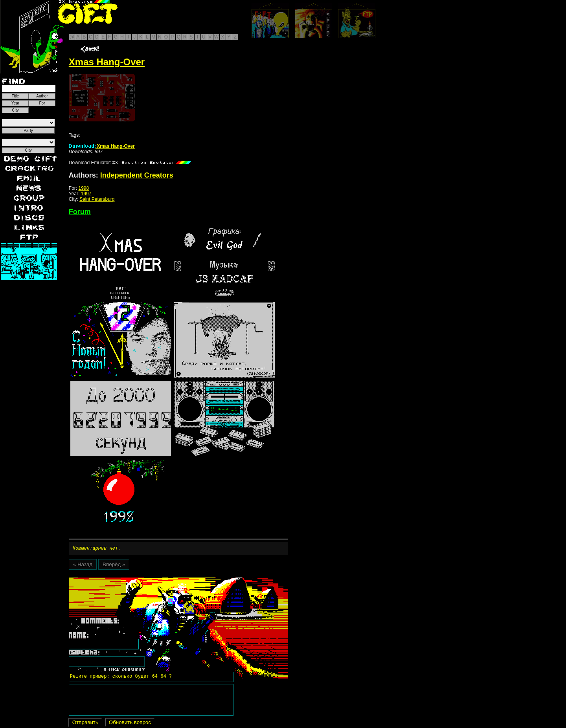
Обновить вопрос (130, 723)
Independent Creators (137, 175)
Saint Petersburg (97, 199)
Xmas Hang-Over (102, 146)
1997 (86, 194)
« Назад (83, 566)
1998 (84, 188)
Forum (80, 212)
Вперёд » (114, 566)
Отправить (85, 723)
